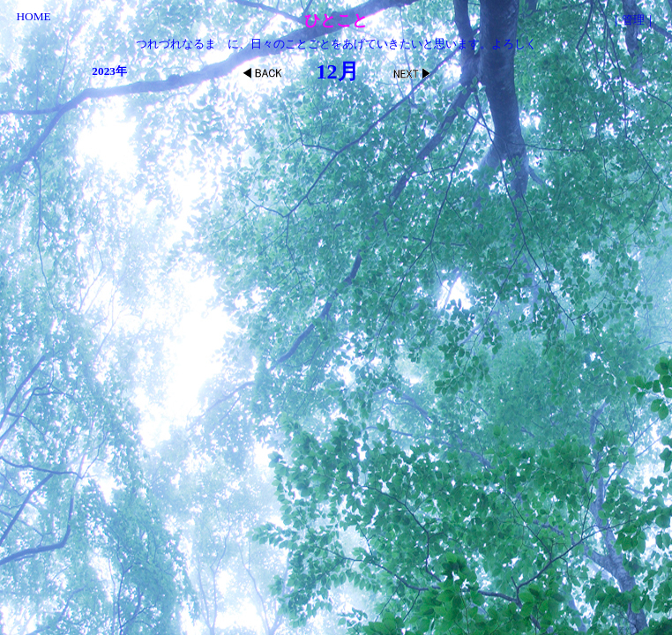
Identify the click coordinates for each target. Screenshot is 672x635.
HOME (33, 16)
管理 (633, 20)
